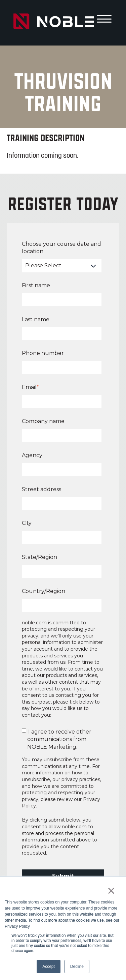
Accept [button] (49, 967)
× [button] (111, 891)
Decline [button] (77, 967)
